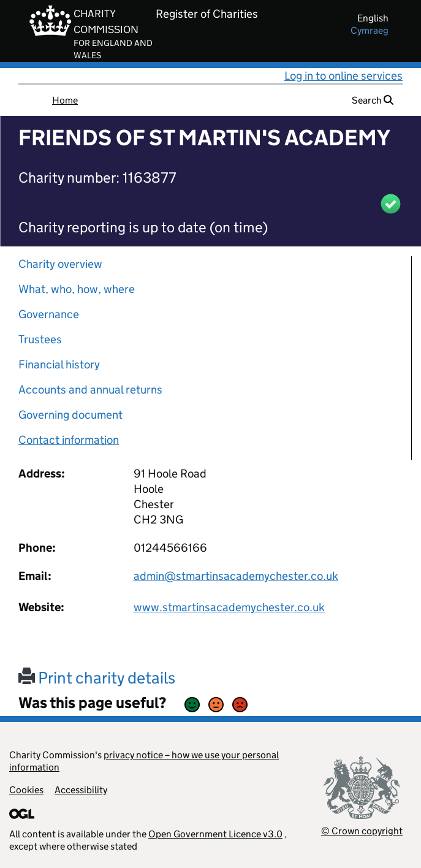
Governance (49, 314)
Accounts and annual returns (90, 390)
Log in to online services (343, 76)
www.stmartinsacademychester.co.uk (229, 607)
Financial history (59, 364)
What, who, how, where (77, 289)
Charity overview (60, 264)
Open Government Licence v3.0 (215, 834)
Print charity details (97, 678)
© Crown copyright (362, 831)
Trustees (40, 339)
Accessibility (81, 790)
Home (65, 100)
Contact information (69, 440)
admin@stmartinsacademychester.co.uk (236, 576)
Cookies (26, 790)
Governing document (70, 415)
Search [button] (373, 100)
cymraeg (370, 30)
